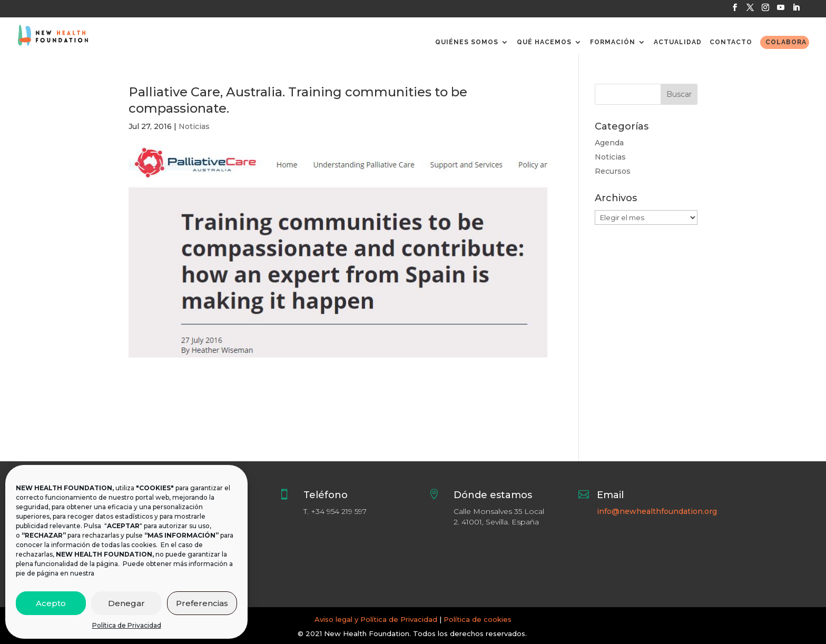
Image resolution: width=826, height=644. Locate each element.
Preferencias (202, 603)
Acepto (51, 603)
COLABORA (786, 42)
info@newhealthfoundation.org (657, 511)
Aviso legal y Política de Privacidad (376, 619)
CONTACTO (731, 42)
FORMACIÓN (613, 42)
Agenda (609, 143)
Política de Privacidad (127, 625)
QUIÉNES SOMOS (467, 42)
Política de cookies (478, 619)
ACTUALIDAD (678, 42)
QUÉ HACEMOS (544, 42)
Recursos (613, 171)
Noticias (194, 126)
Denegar (126, 603)
